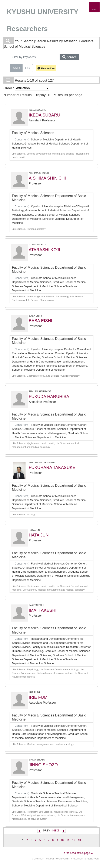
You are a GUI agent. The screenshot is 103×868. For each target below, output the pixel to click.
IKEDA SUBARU (44, 115)
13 (79, 840)
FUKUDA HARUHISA (49, 396)
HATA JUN (39, 535)
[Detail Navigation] (94, 7)
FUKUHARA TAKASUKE (52, 467)
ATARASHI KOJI (44, 250)
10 (62, 840)
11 (68, 840)
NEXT (56, 831)
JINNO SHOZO (43, 765)
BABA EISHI (40, 321)
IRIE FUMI (39, 697)
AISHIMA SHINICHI (47, 178)
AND (16, 68)
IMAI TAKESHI (43, 610)
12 (74, 840)
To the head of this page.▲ (78, 853)
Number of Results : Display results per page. (43, 95)
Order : (26, 88)
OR (28, 68)
